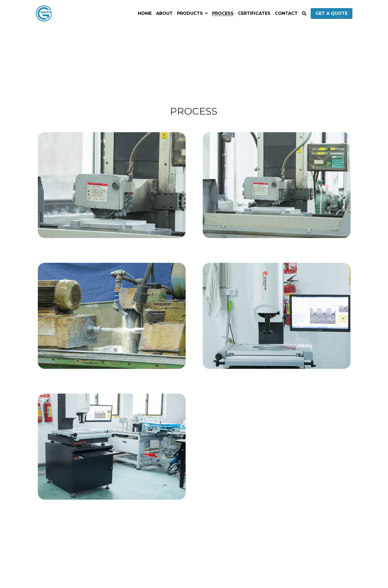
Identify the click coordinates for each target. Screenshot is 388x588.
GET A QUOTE (332, 13)
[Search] (304, 14)
